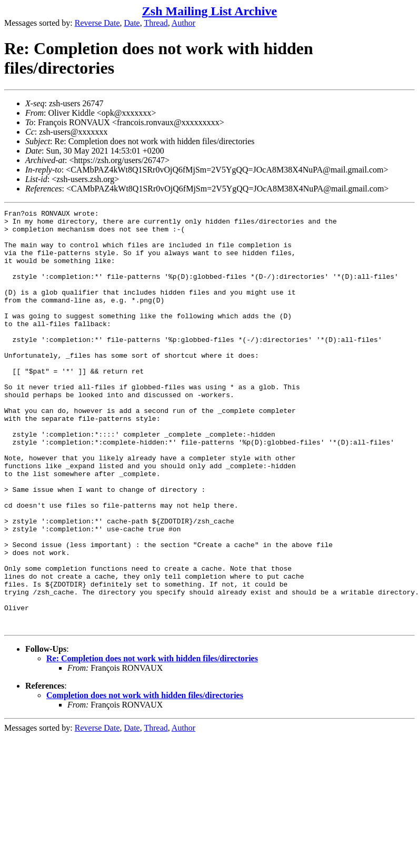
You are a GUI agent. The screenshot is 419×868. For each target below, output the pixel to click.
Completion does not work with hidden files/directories (145, 779)
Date (132, 23)
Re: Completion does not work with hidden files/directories (152, 742)
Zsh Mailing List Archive (209, 11)
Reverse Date (97, 23)
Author (183, 23)
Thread (156, 23)
